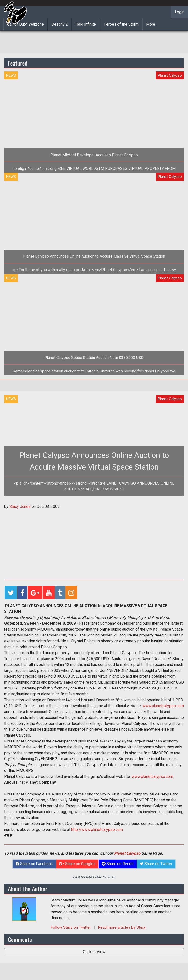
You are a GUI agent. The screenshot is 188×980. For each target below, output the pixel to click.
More (151, 24)
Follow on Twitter (71, 927)
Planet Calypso (127, 853)
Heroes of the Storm (121, 24)
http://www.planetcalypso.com (97, 829)
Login (180, 12)
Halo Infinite (86, 24)
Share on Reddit (118, 864)
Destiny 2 (60, 24)
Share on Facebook (34, 864)
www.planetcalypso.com (163, 706)
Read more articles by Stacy (122, 927)
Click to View (94, 952)
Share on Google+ (77, 864)
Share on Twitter (156, 864)
